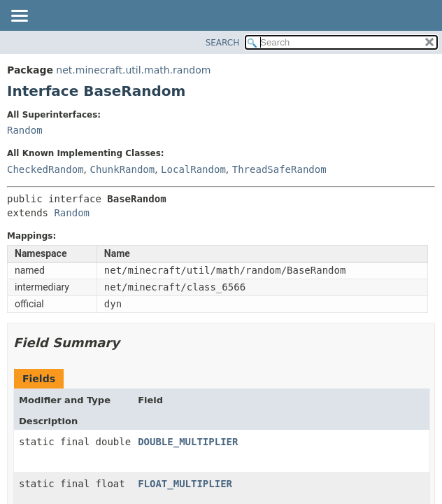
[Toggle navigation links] (19, 17)
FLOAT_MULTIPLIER (185, 484)
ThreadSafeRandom (279, 169)
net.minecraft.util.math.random (133, 70)
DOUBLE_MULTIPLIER (188, 442)
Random (25, 130)
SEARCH (223, 43)
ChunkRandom (122, 169)
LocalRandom (193, 169)
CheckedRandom (45, 169)
